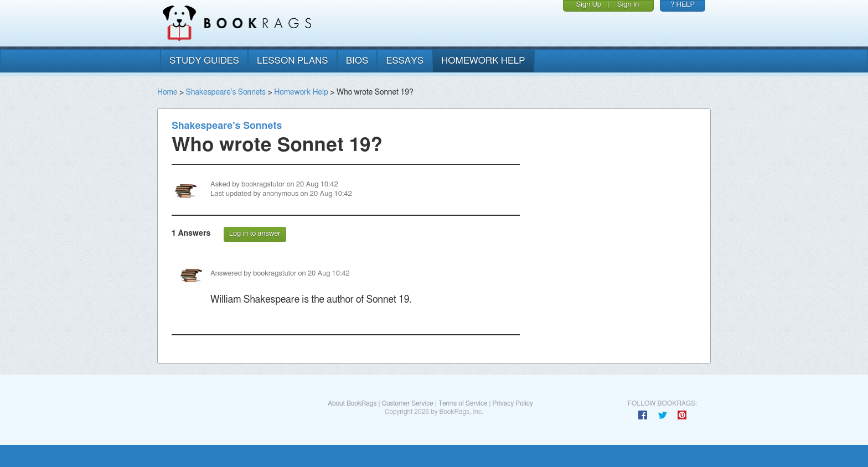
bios (357, 61)
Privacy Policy (513, 403)
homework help (483, 61)
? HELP (683, 5)
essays (405, 61)
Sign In (628, 5)
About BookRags (352, 403)
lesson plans (293, 61)
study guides (204, 61)
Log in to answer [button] (255, 234)
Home (167, 92)
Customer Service (407, 403)
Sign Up (588, 5)
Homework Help (301, 92)
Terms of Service (463, 403)
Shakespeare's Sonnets (226, 92)
